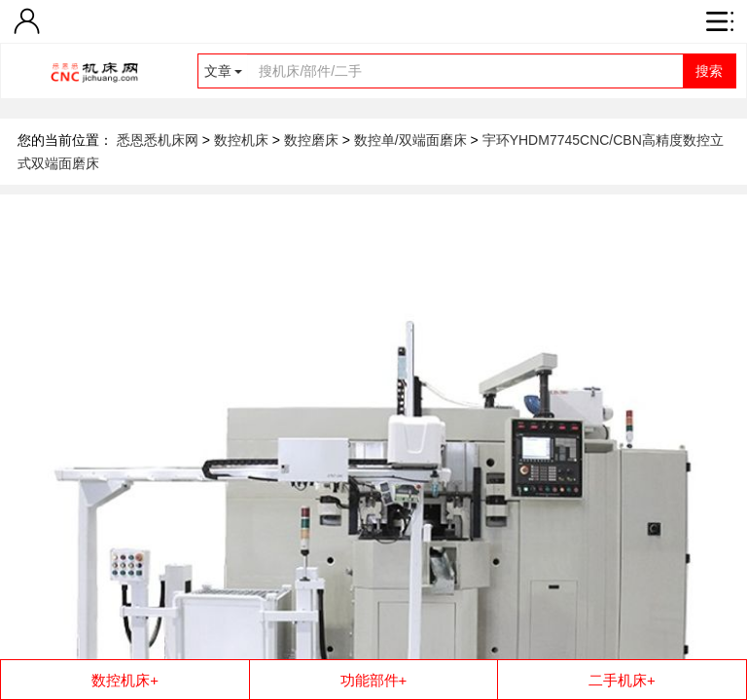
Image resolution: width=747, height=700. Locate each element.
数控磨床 (313, 140)
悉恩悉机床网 (158, 140)
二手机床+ (622, 680)
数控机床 (243, 140)
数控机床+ (125, 680)
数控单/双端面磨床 (412, 140)
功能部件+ (374, 680)
